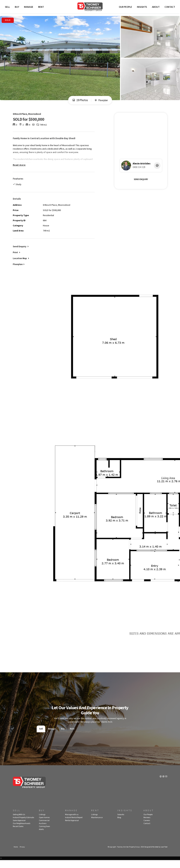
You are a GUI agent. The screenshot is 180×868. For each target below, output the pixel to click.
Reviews (147, 825)
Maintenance (97, 825)
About (155, 8)
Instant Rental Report (74, 825)
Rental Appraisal (72, 828)
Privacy (23, 854)
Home (16, 854)
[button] (17, 259)
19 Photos (79, 102)
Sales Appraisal (19, 828)
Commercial (44, 828)
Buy (18, 8)
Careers (147, 828)
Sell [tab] (41, 736)
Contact (169, 8)
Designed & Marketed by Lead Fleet (154, 854)
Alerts (41, 837)
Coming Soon (44, 834)
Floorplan (101, 102)
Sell (8, 8)
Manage (29, 8)
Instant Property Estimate (23, 825)
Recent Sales (18, 834)
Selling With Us (19, 822)
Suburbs (121, 822)
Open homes (44, 825)
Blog (119, 825)
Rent (42, 8)
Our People (125, 8)
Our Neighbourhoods (22, 831)
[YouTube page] (166, 784)
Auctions (43, 831)
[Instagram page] (163, 784)
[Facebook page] (160, 784)
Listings (42, 822)
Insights (141, 8)
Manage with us (72, 822)
